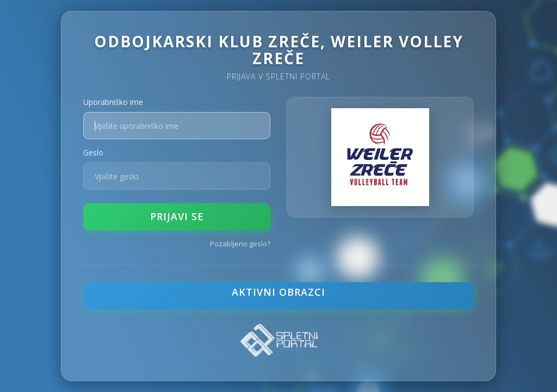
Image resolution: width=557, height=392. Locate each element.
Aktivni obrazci (278, 292)
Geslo (93, 153)
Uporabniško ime (113, 102)
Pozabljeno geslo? (240, 244)
